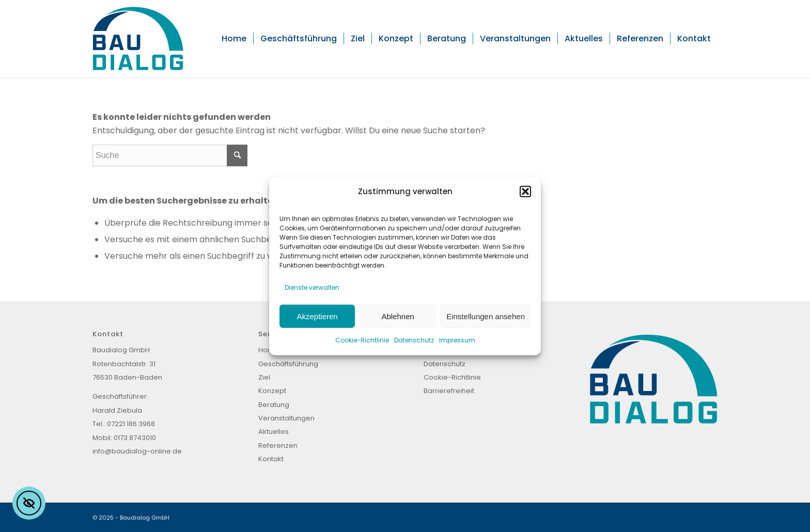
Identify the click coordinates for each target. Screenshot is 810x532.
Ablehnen (398, 316)
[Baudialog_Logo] (138, 39)
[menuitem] (234, 39)
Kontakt (271, 459)
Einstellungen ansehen (486, 316)
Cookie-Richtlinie (362, 340)
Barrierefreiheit (449, 391)
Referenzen (278, 445)
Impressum (457, 340)
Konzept (272, 391)
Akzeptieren (317, 316)
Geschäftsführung (288, 364)
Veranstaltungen (286, 418)
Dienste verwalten (312, 287)
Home (269, 350)
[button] (525, 192)
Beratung (274, 405)
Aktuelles (274, 432)
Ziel (264, 377)
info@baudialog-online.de (137, 451)
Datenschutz (414, 340)
